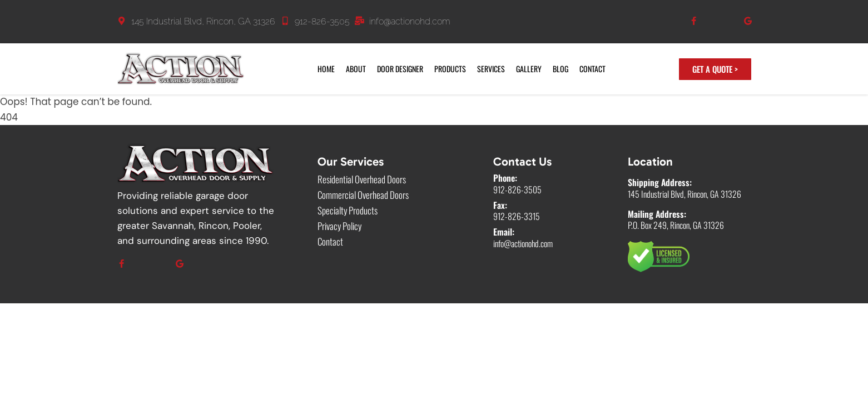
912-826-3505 (322, 21)
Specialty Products (348, 211)
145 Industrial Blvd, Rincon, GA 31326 (203, 21)
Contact (592, 69)
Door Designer (400, 69)
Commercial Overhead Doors (363, 195)
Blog (561, 69)
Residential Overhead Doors (362, 179)
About (356, 69)
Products (450, 69)
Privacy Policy (339, 226)
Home (326, 69)
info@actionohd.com (410, 21)
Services (491, 69)
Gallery (529, 69)
